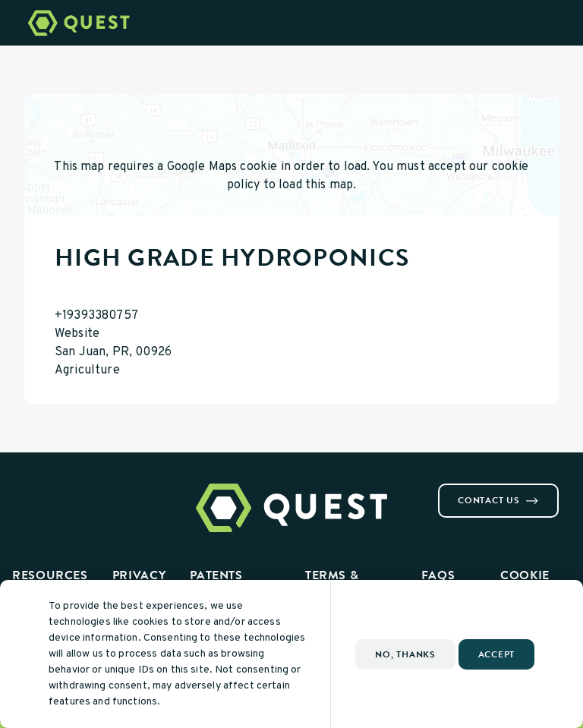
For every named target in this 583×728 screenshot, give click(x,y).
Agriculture (87, 370)
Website (77, 334)
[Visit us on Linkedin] (67, 490)
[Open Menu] (563, 23)
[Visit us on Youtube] (85, 490)
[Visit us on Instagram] (49, 490)
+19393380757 (96, 316)
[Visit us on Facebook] (30, 490)
